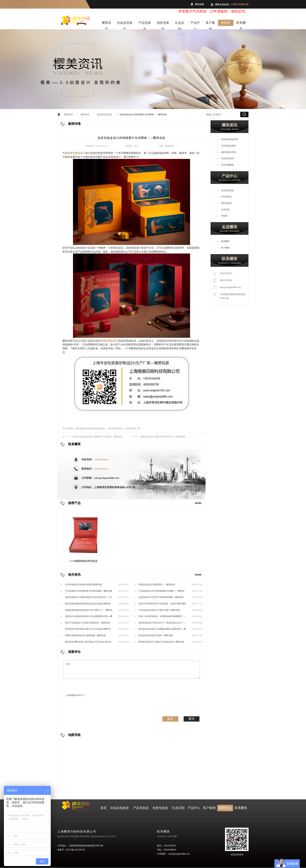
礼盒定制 (180, 24)
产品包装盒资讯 (228, 146)
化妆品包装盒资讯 (229, 139)
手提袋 (224, 216)
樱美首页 (107, 24)
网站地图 (200, 4)
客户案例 (210, 24)
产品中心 (195, 24)
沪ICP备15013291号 (75, 850)
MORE (198, 503)
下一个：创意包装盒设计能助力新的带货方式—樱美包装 (158, 437)
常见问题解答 (227, 165)
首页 (104, 808)
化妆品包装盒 (125, 24)
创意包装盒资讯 (104, 114)
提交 (170, 719)
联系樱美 (241, 24)
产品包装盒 (145, 24)
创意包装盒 (163, 24)
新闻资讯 (226, 24)
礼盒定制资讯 (227, 158)
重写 (191, 719)
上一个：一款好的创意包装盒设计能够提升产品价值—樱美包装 (93, 437)
